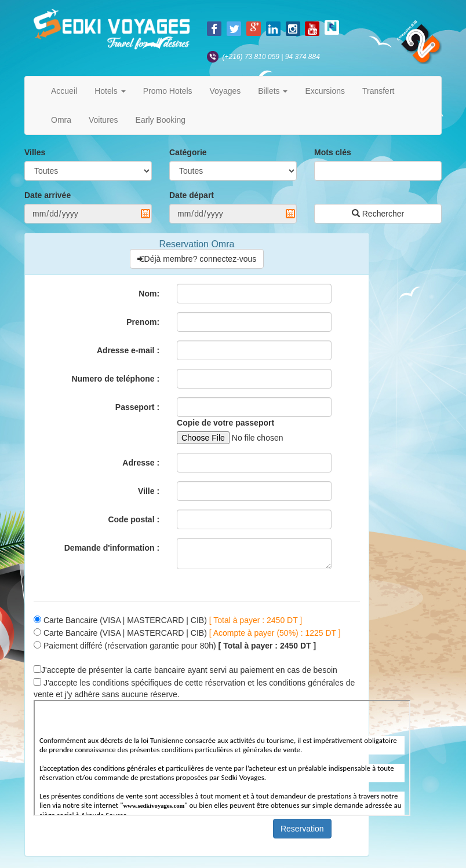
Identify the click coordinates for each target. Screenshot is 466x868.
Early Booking (161, 120)
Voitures (103, 120)
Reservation (302, 829)
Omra (61, 120)
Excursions (325, 91)
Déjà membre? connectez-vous (197, 259)
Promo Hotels (168, 91)
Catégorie (188, 152)
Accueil (64, 91)
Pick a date (145, 214)
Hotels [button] (110, 91)
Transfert (378, 91)
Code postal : (134, 519)
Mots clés (333, 152)
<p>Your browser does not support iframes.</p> (222, 758)
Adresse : (141, 463)
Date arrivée (48, 195)
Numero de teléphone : (115, 379)
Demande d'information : (112, 548)
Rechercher (378, 214)
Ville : (149, 491)
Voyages (225, 91)
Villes (35, 152)
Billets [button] (273, 91)
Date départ (192, 195)
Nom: (149, 294)
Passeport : (137, 407)
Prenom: (143, 322)
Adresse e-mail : (128, 350)
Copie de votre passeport (225, 423)
